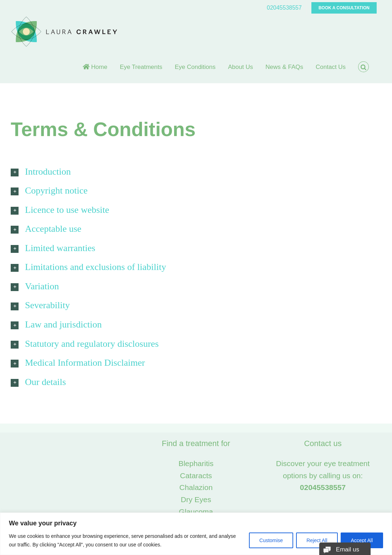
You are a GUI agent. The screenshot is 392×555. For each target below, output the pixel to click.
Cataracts (196, 476)
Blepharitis (196, 463)
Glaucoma (196, 512)
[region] (196, 534)
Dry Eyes (196, 499)
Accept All (362, 540)
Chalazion (196, 487)
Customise (271, 540)
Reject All (317, 540)
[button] (363, 67)
